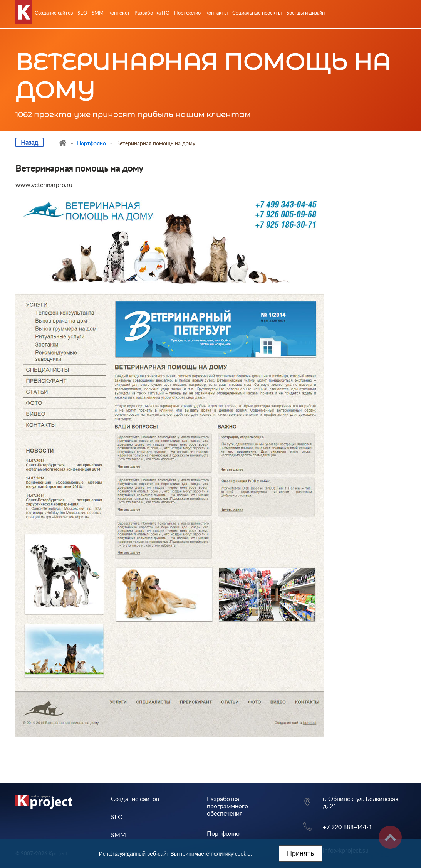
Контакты (216, 13)
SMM (98, 13)
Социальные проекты (257, 13)
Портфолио (187, 13)
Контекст (119, 13)
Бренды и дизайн (305, 13)
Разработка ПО (152, 13)
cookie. (243, 854)
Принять (300, 853)
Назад (29, 142)
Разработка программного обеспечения (227, 806)
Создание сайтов (54, 13)
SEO (82, 13)
